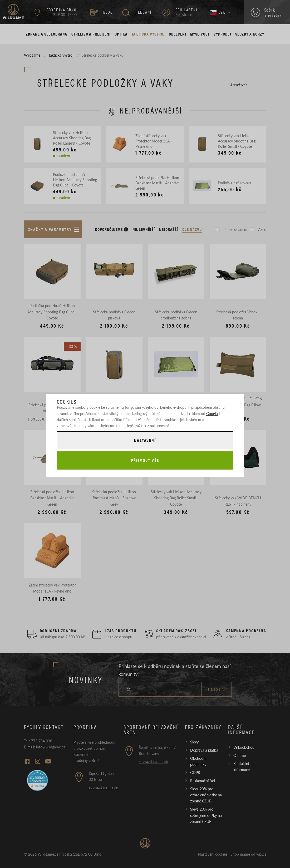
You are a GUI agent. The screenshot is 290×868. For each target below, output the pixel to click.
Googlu (212, 413)
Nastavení (145, 440)
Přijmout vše (145, 460)
